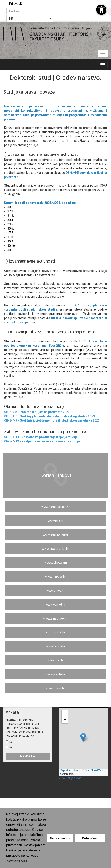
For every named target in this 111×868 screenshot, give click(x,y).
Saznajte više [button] (17, 861)
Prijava (16, 4)
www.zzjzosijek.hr (55, 618)
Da (11, 742)
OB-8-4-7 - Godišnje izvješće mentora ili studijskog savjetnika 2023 (52, 420)
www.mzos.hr (56, 688)
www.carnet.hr (55, 605)
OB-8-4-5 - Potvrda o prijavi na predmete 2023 (37, 412)
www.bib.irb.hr (56, 646)
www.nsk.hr (56, 521)
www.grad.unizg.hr (55, 535)
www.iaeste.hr (55, 674)
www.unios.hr (56, 591)
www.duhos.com (56, 563)
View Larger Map (70, 778)
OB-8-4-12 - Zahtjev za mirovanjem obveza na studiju (42, 441)
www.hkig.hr (56, 660)
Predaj (28, 756)
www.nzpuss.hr (56, 577)
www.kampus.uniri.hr (55, 507)
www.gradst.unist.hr (55, 549)
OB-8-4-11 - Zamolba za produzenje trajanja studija (41, 437)
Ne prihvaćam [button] (60, 838)
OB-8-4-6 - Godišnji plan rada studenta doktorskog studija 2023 (49, 416)
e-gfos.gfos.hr (55, 632)
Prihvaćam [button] (90, 838)
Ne (11, 747)
